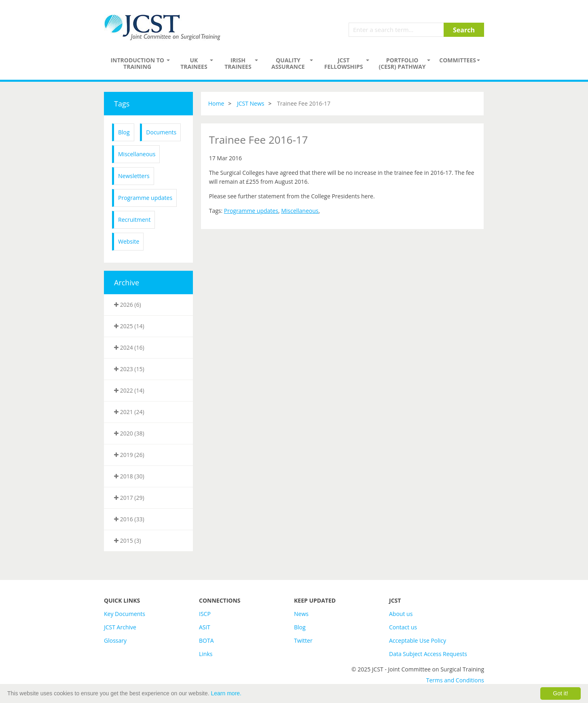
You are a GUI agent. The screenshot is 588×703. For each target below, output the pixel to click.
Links (206, 654)
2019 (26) (129, 455)
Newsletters (134, 176)
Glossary (115, 640)
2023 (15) (129, 369)
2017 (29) (129, 498)
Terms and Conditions (455, 680)
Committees (458, 60)
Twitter (303, 640)
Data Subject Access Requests (428, 654)
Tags (122, 104)
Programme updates (145, 198)
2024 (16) (129, 347)
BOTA (206, 640)
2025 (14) (129, 326)
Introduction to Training (137, 63)
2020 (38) (129, 433)
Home (216, 103)
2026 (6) (128, 305)
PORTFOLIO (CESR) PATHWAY (402, 63)
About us (401, 614)
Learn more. (226, 693)
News (301, 614)
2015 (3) (128, 541)
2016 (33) (129, 519)
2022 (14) (129, 390)
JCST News (251, 103)
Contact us (403, 627)
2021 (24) (129, 412)
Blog (124, 132)
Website (129, 241)
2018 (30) (129, 476)
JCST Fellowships (344, 63)
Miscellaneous (137, 154)
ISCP (205, 614)
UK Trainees (194, 63)
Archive (127, 282)
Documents (161, 132)
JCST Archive (120, 627)
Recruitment (134, 220)
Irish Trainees (238, 63)
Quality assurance (288, 63)
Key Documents (125, 614)
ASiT (205, 627)
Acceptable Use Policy (418, 640)
